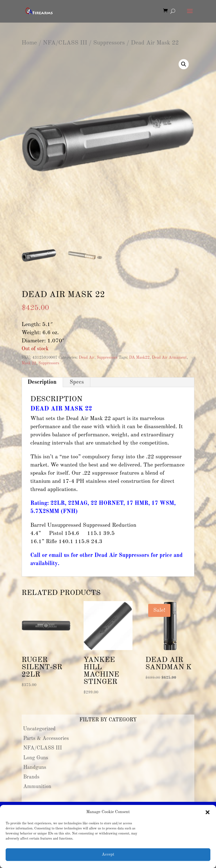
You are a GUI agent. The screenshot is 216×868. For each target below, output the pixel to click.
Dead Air (87, 358)
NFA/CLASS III (65, 43)
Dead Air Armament (169, 358)
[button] (208, 812)
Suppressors (109, 43)
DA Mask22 (139, 358)
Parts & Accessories (46, 738)
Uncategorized (39, 729)
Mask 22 (29, 363)
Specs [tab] (77, 382)
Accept (108, 855)
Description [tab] (42, 382)
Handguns (35, 767)
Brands (31, 777)
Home (29, 43)
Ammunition (37, 787)
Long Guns (36, 758)
